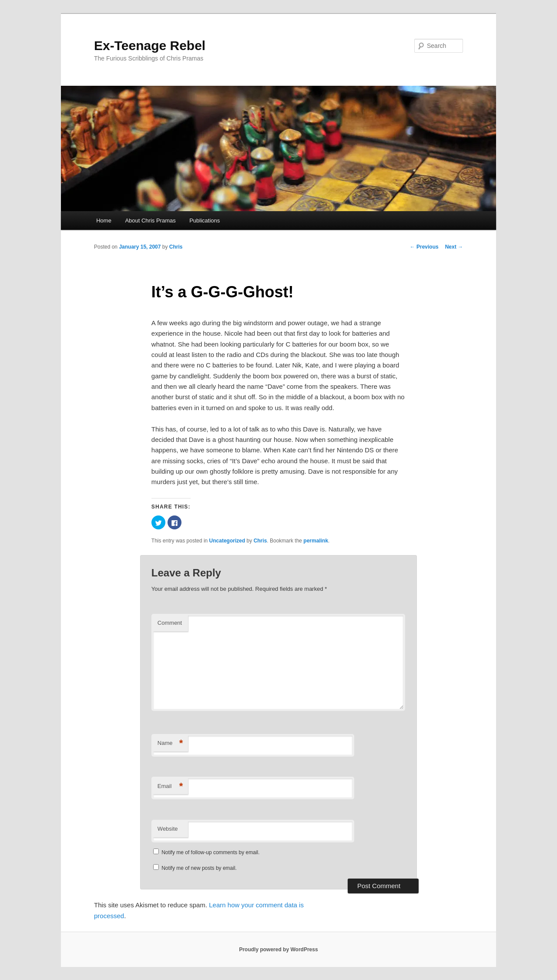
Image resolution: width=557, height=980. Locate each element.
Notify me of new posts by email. (199, 868)
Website (168, 829)
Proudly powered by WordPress (278, 950)
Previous (424, 247)
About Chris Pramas (150, 221)
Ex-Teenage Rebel (150, 45)
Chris (176, 247)
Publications (205, 221)
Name (170, 743)
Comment (170, 623)
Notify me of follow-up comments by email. (210, 852)
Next (454, 247)
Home (104, 221)
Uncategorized (227, 541)
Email (170, 786)
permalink (316, 541)
